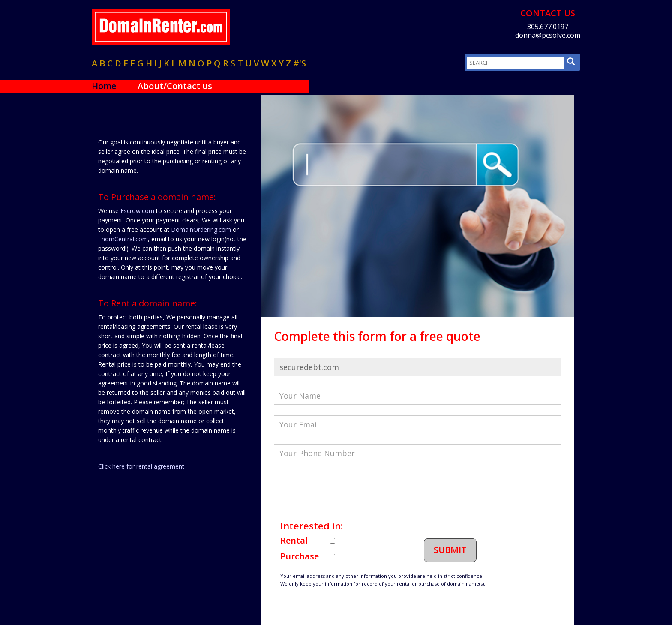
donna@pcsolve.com (548, 35)
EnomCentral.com (123, 239)
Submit (450, 550)
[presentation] (339, 490)
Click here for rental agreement (141, 466)
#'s (300, 63)
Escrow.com (137, 211)
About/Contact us (175, 86)
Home (104, 86)
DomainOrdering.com (201, 230)
